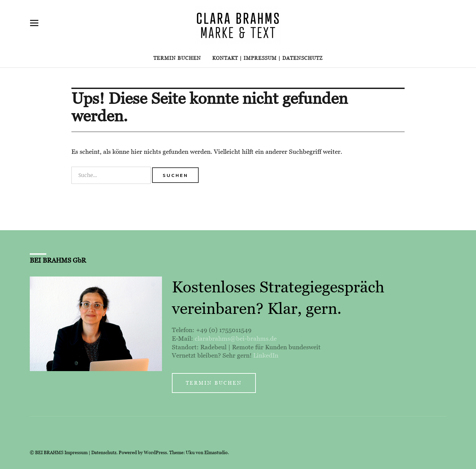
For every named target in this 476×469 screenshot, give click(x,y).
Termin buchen (177, 58)
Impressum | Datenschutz (90, 452)
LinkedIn (266, 355)
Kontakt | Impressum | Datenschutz (267, 58)
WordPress (155, 452)
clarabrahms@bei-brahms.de (236, 339)
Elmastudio (216, 452)
